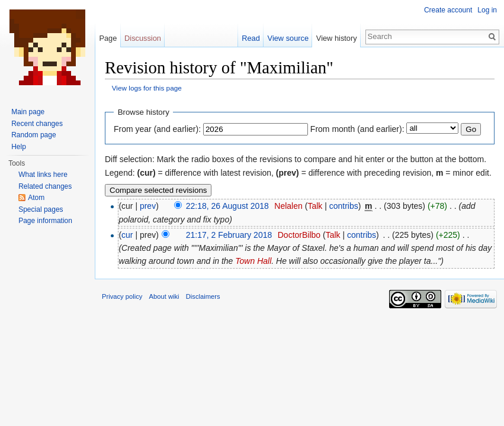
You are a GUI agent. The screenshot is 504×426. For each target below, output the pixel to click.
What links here (43, 175)
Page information (45, 221)
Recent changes (37, 124)
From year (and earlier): (157, 129)
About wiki (164, 296)
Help (19, 147)
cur (127, 235)
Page (108, 38)
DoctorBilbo (299, 235)
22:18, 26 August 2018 (227, 206)
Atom (36, 198)
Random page (33, 135)
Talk (315, 206)
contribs (344, 206)
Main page (28, 112)
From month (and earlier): (357, 129)
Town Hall (253, 261)
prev (148, 206)
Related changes (45, 186)
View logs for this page (147, 88)
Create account (448, 10)
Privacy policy (122, 296)
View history (337, 38)
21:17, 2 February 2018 (229, 235)
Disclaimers (203, 296)
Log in (487, 10)
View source (288, 38)
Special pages (41, 209)
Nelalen (288, 206)
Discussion (143, 38)
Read (251, 38)
